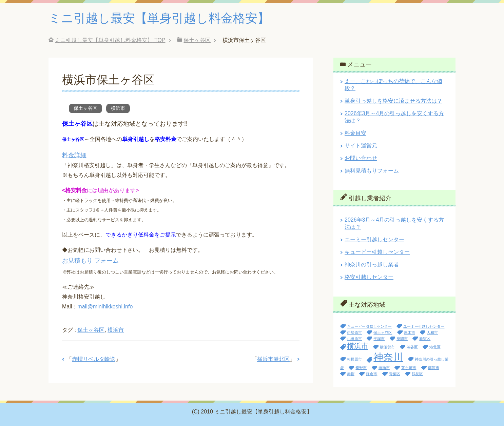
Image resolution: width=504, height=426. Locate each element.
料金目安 (355, 133)
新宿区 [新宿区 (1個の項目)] (425, 339)
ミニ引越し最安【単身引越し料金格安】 (159, 18)
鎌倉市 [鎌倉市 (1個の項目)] (372, 374)
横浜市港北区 (273, 359)
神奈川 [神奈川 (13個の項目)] (388, 357)
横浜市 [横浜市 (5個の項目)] (358, 346)
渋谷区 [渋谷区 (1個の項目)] (412, 347)
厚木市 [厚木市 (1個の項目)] (410, 332)
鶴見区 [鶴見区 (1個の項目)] (417, 374)
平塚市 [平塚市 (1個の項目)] (379, 339)
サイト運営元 (361, 146)
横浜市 (118, 108)
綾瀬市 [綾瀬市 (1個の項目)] (384, 368)
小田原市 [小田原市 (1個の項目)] (354, 339)
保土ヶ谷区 (85, 108)
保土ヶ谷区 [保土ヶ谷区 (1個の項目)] (383, 332)
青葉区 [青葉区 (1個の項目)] (395, 374)
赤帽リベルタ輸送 (94, 359)
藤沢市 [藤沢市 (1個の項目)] (434, 368)
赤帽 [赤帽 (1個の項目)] (351, 374)
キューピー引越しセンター (377, 252)
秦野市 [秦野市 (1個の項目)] (361, 368)
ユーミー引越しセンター (374, 239)
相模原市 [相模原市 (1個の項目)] (354, 359)
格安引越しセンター (369, 277)
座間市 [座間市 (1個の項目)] (402, 339)
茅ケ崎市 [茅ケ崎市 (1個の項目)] (409, 368)
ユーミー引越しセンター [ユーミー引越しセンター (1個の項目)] (424, 326)
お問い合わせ (361, 158)
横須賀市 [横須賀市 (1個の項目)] (387, 347)
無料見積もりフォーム (372, 171)
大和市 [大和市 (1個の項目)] (432, 332)
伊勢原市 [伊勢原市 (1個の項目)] (354, 332)
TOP (110, 40)
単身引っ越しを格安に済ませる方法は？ (393, 101)
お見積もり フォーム (90, 261)
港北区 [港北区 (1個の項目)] (435, 347)
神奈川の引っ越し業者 (372, 265)
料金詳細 (74, 155)
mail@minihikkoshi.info (105, 307)
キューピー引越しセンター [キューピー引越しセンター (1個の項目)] (369, 326)
